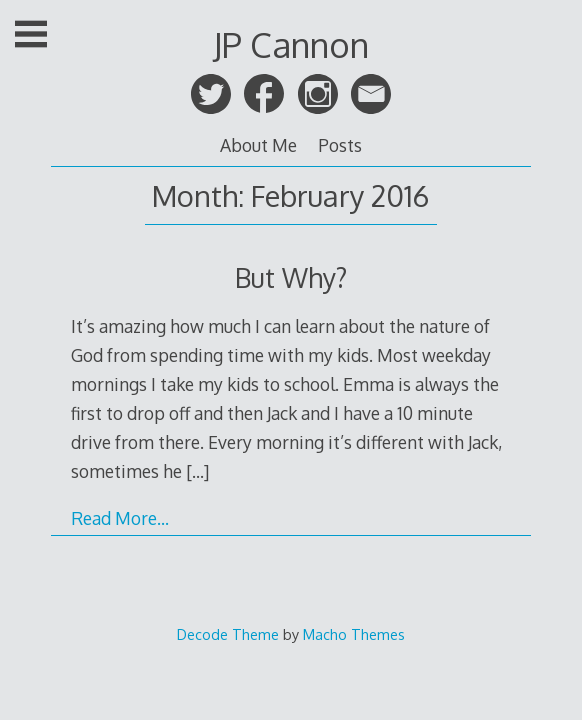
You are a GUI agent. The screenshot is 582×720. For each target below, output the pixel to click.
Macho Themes (354, 634)
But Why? (291, 277)
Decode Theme (228, 634)
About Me (258, 145)
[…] (197, 471)
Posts (340, 145)
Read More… (120, 518)
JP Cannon (291, 44)
